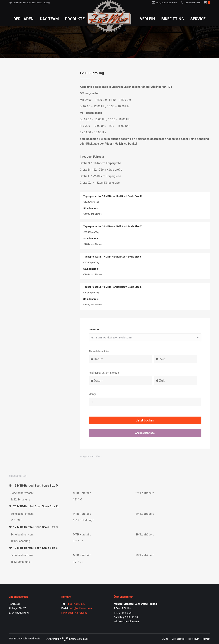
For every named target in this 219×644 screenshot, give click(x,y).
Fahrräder (95, 456)
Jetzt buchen (145, 420)
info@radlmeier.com (166, 3)
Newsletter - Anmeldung (74, 613)
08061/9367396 (193, 3)
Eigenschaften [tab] (18, 476)
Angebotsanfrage (145, 433)
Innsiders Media (77, 639)
